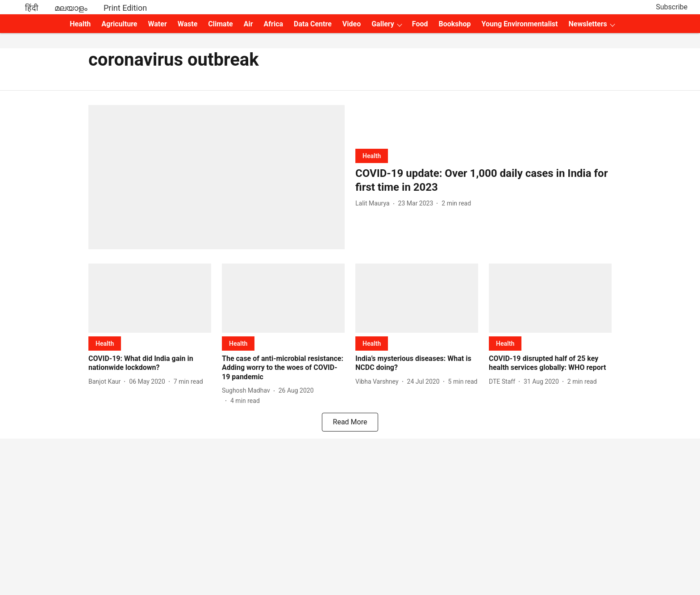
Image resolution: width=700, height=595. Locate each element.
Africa (273, 24)
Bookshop (455, 24)
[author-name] (374, 203)
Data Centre (313, 24)
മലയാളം (71, 8)
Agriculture (119, 24)
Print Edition (125, 8)
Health (80, 24)
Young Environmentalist (520, 24)
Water (158, 24)
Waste (188, 24)
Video (352, 24)
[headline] (483, 180)
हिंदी (32, 8)
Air (248, 24)
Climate (220, 24)
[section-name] (372, 156)
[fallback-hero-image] (217, 177)
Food (420, 24)
